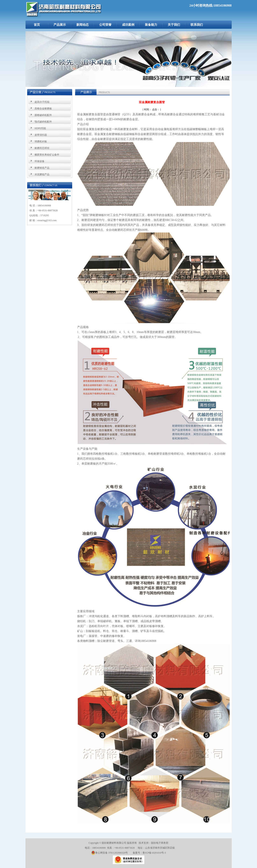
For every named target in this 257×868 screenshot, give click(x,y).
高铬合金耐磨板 (43, 109)
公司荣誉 (105, 25)
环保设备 (40, 161)
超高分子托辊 (42, 102)
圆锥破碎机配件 (43, 115)
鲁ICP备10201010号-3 (154, 853)
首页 (37, 25)
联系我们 (197, 25)
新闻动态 (83, 25)
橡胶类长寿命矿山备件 (47, 155)
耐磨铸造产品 (42, 168)
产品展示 (60, 25)
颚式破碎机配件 (43, 122)
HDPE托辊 (40, 128)
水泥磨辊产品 (42, 174)
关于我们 (174, 25)
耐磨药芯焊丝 (42, 148)
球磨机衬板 (41, 141)
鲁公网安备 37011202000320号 (110, 853)
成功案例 (128, 25)
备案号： (138, 853)
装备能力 (151, 25)
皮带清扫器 (41, 135)
